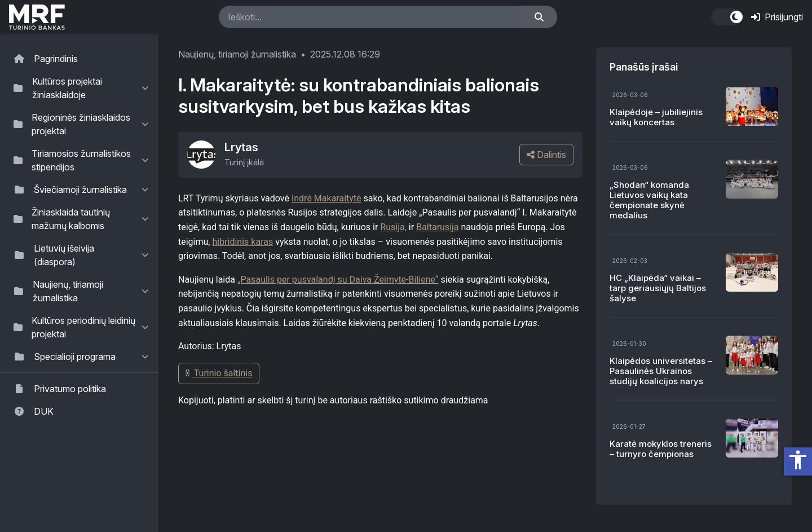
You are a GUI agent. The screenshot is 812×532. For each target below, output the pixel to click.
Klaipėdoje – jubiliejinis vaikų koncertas (656, 117)
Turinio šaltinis (219, 373)
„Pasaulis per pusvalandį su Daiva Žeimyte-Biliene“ (338, 280)
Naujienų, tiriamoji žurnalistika (237, 54)
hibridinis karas (242, 242)
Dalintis (546, 155)
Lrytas (241, 147)
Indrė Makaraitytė (326, 198)
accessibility (798, 460)
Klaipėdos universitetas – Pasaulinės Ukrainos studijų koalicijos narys (661, 371)
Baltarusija (437, 227)
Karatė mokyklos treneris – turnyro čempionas (661, 449)
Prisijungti (777, 17)
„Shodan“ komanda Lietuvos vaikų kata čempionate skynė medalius (649, 200)
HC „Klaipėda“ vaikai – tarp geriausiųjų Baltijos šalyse (658, 288)
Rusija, (393, 227)
